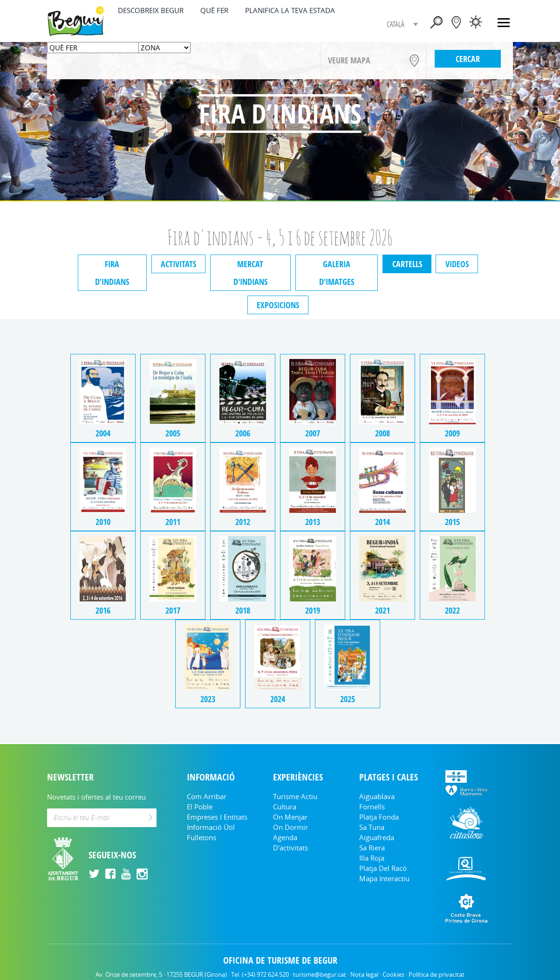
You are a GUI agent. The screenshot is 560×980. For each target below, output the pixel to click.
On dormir (290, 809)
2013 (313, 470)
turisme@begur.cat (320, 957)
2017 (171, 558)
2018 (242, 558)
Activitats (177, 264)
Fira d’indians (110, 264)
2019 (313, 558)
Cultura (285, 789)
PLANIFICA (290, 10)
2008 (384, 381)
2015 (455, 470)
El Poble (200, 789)
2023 (207, 647)
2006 (242, 381)
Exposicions (278, 287)
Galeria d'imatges (337, 264)
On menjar (290, 799)
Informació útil (211, 809)
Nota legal (364, 957)
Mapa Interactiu (384, 861)
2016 (101, 558)
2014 (384, 470)
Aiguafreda (377, 820)
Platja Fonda (379, 799)
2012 (242, 470)
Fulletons (201, 820)
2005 (171, 381)
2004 (101, 381)
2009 (455, 381)
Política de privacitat (437, 957)
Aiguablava (377, 779)
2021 (384, 558)
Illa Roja (372, 840)
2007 (313, 381)
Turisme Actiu (295, 779)
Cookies (393, 957)
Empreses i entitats (217, 799)
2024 (278, 647)
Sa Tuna (372, 809)
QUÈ (214, 10)
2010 (101, 470)
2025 (348, 647)
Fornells (372, 789)
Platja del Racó (383, 850)
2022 (455, 558)
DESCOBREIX (151, 10)
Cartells (409, 264)
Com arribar (207, 779)
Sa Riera (372, 830)
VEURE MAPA (349, 60)
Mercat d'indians (250, 264)
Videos (459, 264)
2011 (171, 470)
